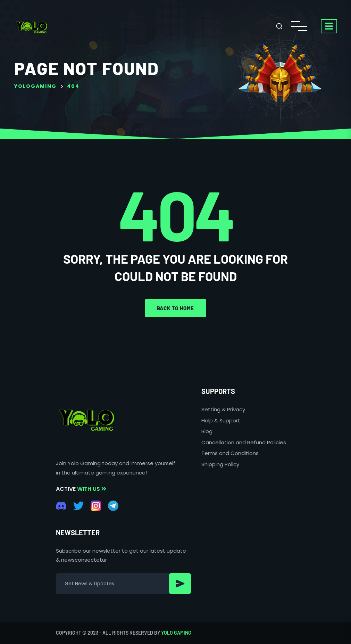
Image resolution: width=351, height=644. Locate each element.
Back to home (176, 308)
